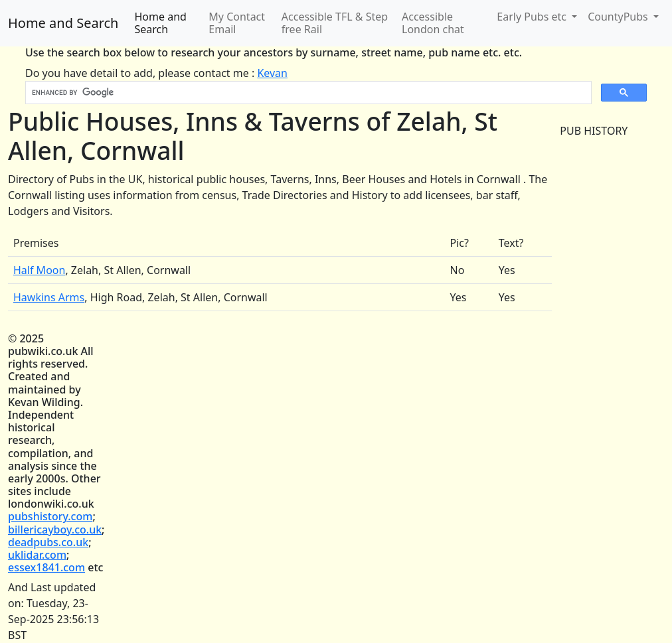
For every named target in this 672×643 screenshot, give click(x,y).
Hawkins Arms (49, 297)
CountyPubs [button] (619, 17)
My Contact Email (237, 23)
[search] (307, 93)
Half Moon (39, 270)
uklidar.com (37, 555)
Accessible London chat (433, 23)
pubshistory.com (50, 516)
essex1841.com (46, 567)
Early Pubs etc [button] (533, 17)
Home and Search (63, 23)
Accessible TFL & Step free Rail (335, 23)
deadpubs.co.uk (48, 542)
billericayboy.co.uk (55, 530)
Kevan (272, 73)
